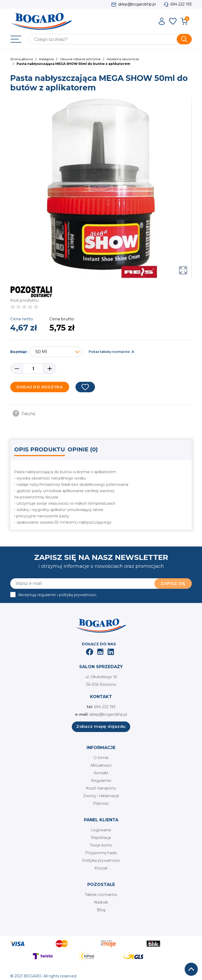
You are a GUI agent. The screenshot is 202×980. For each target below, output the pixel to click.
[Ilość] (33, 369)
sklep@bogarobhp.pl (137, 4)
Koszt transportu (101, 788)
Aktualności (101, 765)
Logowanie (101, 830)
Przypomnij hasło (101, 853)
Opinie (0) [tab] (83, 449)
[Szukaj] (110, 39)
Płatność (101, 803)
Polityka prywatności (101, 860)
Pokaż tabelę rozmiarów (109, 352)
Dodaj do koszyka (40, 387)
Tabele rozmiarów (101, 895)
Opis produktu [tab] (40, 449)
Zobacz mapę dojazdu (101, 726)
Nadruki (101, 902)
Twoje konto (101, 845)
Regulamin (101, 781)
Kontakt (101, 773)
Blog (101, 910)
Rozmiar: (19, 352)
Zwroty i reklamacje (101, 796)
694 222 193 (181, 4)
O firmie (101, 758)
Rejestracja (101, 838)
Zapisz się (173, 583)
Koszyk (101, 868)
